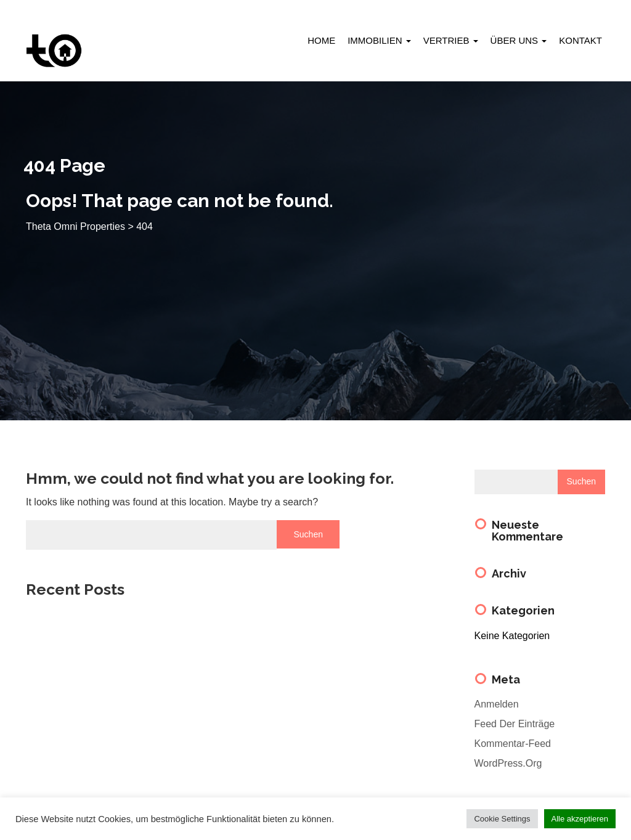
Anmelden (497, 704)
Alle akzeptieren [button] (580, 819)
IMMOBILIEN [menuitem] (379, 40)
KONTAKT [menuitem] (580, 40)
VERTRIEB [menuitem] (451, 40)
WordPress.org (508, 763)
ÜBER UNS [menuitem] (519, 40)
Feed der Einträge (515, 724)
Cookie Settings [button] (502, 819)
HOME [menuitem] (321, 40)
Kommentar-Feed (513, 744)
